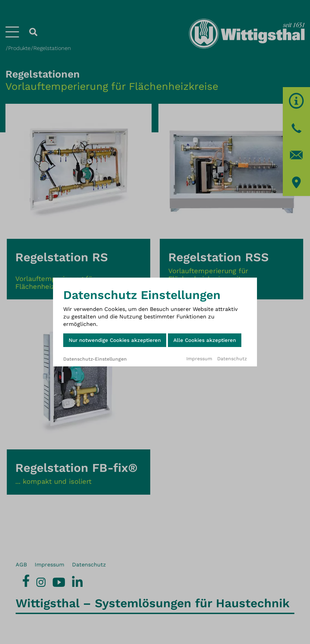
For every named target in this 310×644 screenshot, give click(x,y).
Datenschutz (232, 359)
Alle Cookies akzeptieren (205, 340)
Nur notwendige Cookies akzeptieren (115, 340)
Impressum (199, 359)
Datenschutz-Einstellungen (95, 359)
